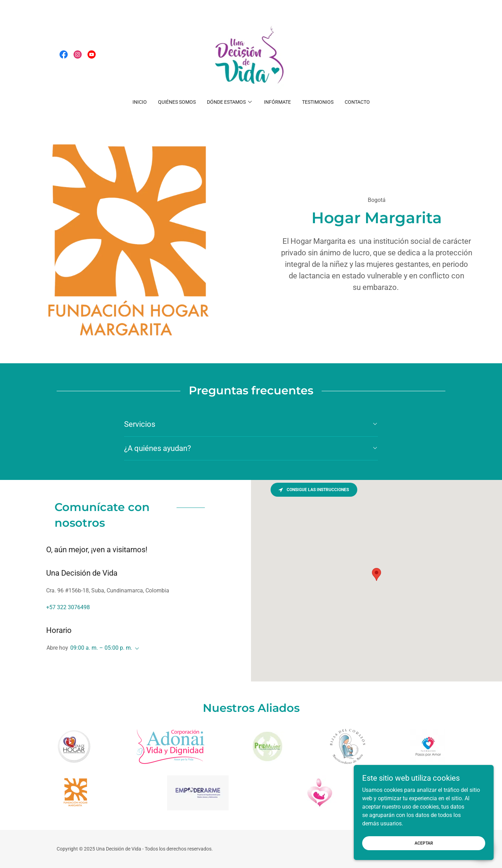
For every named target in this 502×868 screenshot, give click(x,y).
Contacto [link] (357, 102)
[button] (230, 102)
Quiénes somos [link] (177, 102)
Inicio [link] (140, 102)
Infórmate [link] (277, 102)
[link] (64, 54)
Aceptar (424, 843)
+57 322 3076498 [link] (68, 607)
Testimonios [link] (318, 102)
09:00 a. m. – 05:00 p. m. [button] (101, 648)
